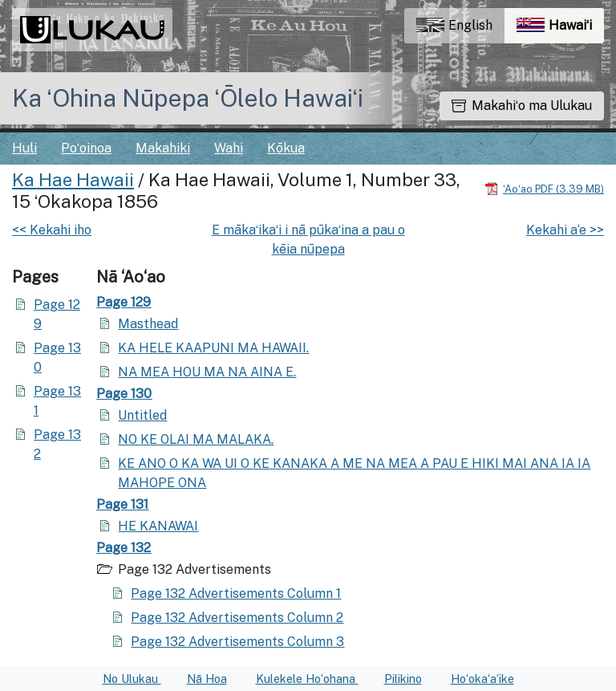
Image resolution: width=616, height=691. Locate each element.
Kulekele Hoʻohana (307, 679)
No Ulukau (132, 679)
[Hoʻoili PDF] (544, 188)
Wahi (229, 148)
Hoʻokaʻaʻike (482, 679)
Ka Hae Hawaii (73, 180)
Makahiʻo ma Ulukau (522, 106)
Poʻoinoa (86, 148)
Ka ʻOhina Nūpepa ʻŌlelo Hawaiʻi (188, 98)
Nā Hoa (207, 679)
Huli (24, 148)
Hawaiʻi (560, 29)
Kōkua (286, 148)
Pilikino (403, 679)
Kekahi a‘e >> (565, 230)
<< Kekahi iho (52, 230)
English (454, 25)
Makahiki (163, 148)
